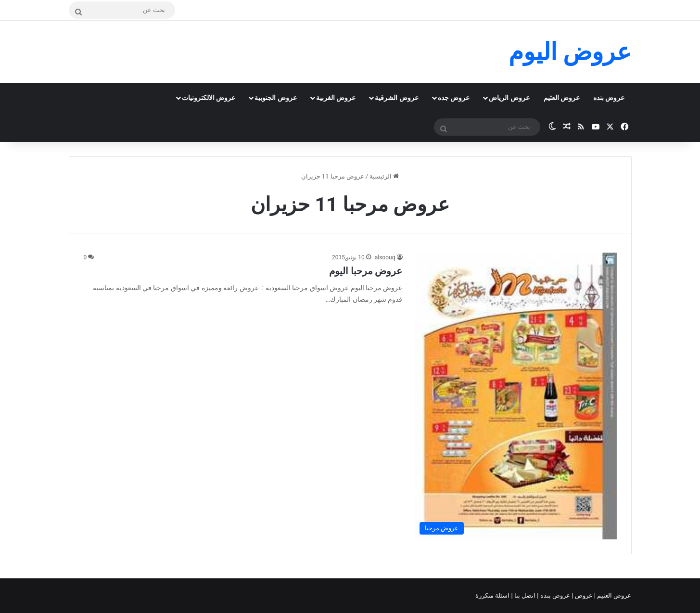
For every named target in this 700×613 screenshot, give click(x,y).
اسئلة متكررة (493, 595)
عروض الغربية (336, 98)
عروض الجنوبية (275, 98)
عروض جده (454, 98)
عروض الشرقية (396, 98)
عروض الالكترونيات (209, 98)
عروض (583, 595)
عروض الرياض (509, 98)
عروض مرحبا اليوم (366, 271)
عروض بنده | (554, 595)
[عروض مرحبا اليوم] (516, 396)
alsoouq (385, 257)
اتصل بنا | (524, 595)
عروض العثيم (562, 98)
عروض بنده (609, 98)
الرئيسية (384, 176)
